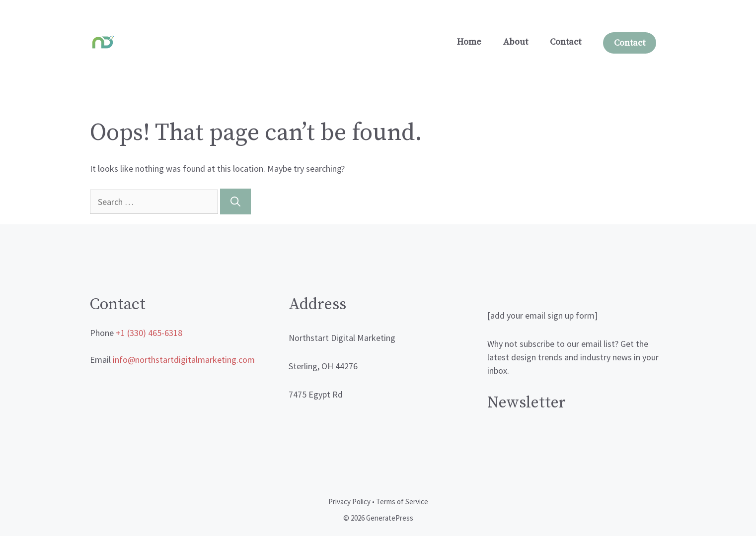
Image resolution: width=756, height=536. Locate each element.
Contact (566, 42)
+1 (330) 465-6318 (149, 333)
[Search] (235, 201)
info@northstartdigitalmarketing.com (184, 360)
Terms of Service (402, 502)
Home (469, 42)
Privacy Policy (349, 502)
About (516, 42)
